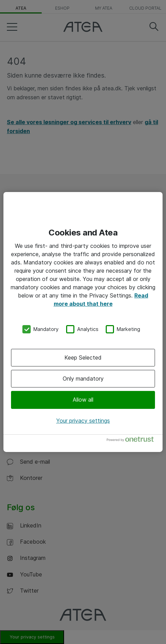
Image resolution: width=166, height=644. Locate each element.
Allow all (83, 400)
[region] (83, 322)
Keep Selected (83, 358)
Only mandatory (83, 379)
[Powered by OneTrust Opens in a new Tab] (133, 441)
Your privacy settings (83, 421)
